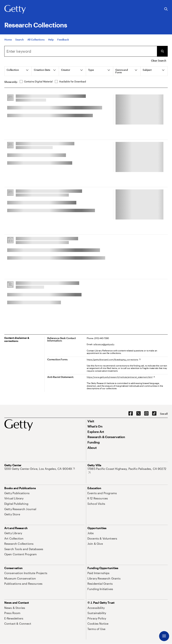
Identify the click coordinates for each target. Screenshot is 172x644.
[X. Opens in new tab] (138, 414)
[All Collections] (36, 40)
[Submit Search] (162, 51)
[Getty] (15, 9)
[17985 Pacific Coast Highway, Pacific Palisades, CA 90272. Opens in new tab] (128, 471)
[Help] (51, 40)
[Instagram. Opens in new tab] (146, 414)
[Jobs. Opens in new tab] (91, 533)
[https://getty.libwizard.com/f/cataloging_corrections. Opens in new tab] (114, 359)
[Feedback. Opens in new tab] (63, 40)
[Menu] (164, 636)
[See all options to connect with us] (164, 414)
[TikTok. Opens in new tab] (154, 414)
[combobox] (81, 51)
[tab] (18, 71)
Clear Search (159, 60)
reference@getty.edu (104, 344)
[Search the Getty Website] (166, 9)
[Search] (19, 40)
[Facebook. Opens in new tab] (131, 414)
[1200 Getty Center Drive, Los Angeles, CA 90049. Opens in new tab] (40, 469)
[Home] (8, 40)
